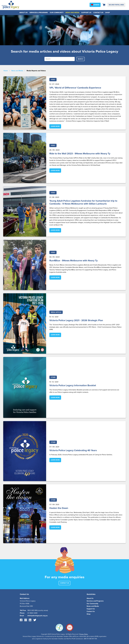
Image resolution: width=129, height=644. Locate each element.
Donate (95, 5)
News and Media (72, 13)
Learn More (55, 126)
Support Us (86, 13)
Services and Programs (95, 601)
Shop (108, 13)
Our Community (57, 13)
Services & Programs (39, 13)
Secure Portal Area (116, 5)
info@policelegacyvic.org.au (37, 616)
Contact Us (98, 13)
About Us (23, 13)
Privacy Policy (84, 634)
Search (80, 59)
